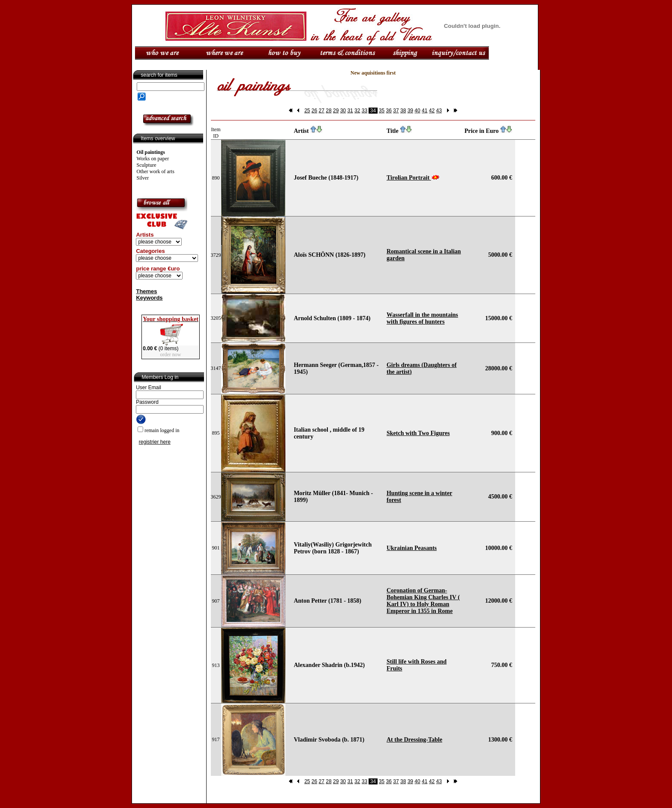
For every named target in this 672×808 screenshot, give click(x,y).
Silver (143, 178)
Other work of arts (156, 171)
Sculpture (147, 165)
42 (432, 111)
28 (328, 111)
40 (417, 111)
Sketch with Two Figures (418, 433)
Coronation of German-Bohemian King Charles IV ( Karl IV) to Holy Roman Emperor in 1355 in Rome (423, 601)
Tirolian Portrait (409, 178)
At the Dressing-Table (414, 740)
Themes (146, 291)
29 (336, 111)
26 (314, 111)
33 (364, 111)
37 (396, 111)
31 (350, 111)
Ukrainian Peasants (412, 548)
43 (439, 111)
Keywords (149, 298)
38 (403, 111)
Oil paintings (151, 152)
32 (357, 111)
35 (382, 111)
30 (343, 111)
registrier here (155, 442)
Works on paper (153, 159)
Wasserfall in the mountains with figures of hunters (422, 318)
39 (410, 111)
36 (389, 111)
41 (424, 111)
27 (322, 111)
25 (307, 111)
